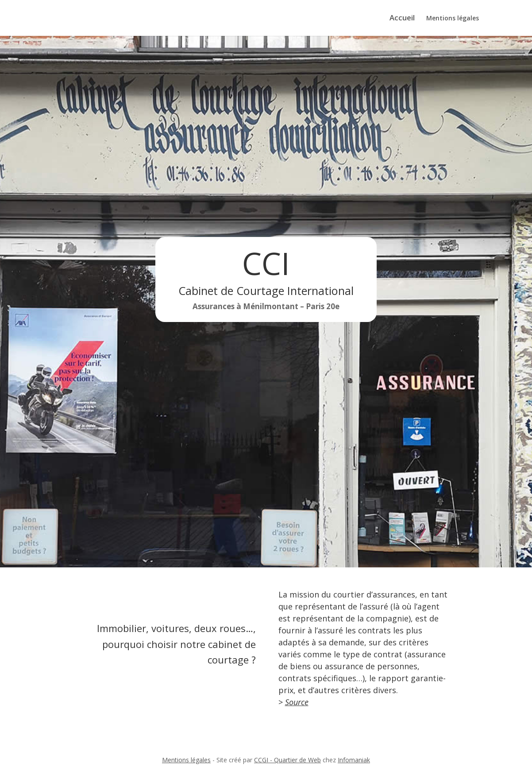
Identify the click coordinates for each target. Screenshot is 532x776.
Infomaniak (354, 760)
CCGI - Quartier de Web (287, 760)
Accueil (402, 19)
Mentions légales (453, 19)
